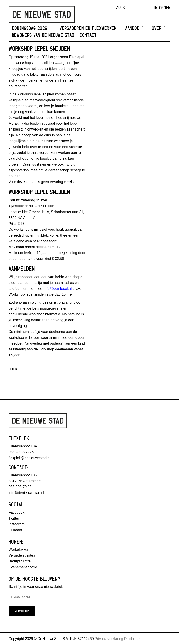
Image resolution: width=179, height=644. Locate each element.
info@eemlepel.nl (58, 289)
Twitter (14, 518)
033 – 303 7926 (21, 452)
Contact (88, 35)
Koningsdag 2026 (31, 28)
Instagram (17, 524)
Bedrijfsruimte (20, 561)
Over (159, 28)
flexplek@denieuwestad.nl (29, 458)
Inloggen (162, 7)
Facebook (16, 512)
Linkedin (15, 530)
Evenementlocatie (23, 567)
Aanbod (134, 28)
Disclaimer (133, 639)
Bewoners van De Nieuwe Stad (43, 35)
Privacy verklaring (109, 639)
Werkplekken (19, 550)
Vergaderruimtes (22, 555)
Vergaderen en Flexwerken (88, 28)
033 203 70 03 (20, 487)
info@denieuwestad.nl (26, 493)
